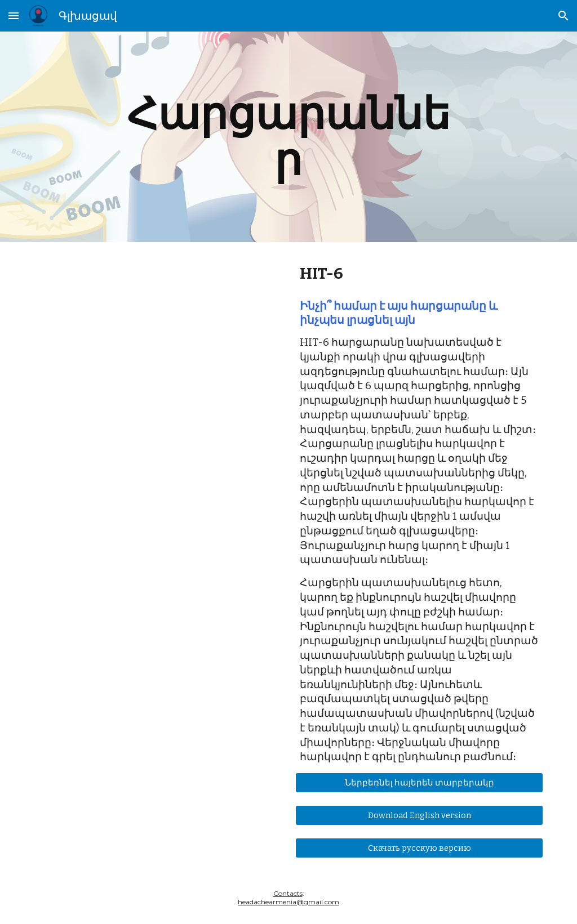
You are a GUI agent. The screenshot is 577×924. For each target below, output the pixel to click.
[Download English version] (420, 816)
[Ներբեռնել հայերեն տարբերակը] (420, 783)
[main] (288, 137)
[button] (14, 15)
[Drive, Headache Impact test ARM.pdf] (158, 427)
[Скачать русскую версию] (420, 848)
